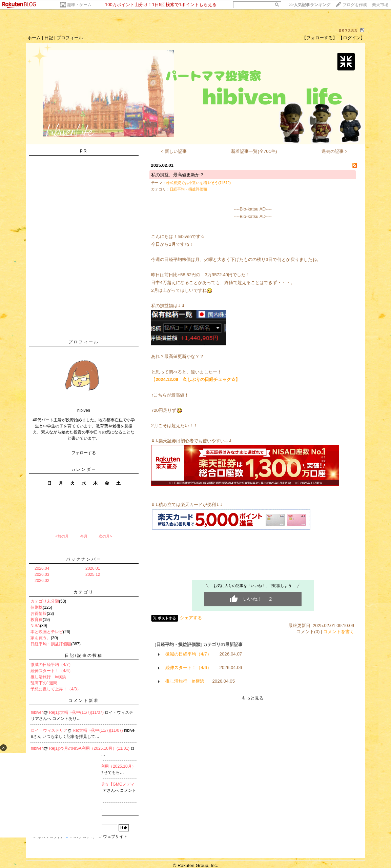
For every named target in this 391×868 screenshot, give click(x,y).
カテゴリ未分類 (45, 601)
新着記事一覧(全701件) (254, 151)
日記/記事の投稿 (84, 655)
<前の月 (62, 536)
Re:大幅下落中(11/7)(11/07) (98, 730)
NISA (35, 626)
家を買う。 (41, 638)
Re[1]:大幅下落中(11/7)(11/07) (77, 712)
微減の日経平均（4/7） (52, 665)
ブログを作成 (355, 5)
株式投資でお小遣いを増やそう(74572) (198, 183)
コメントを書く (339, 632)
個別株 (37, 607)
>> (310, 5)
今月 (84, 536)
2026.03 (42, 574)
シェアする (191, 618)
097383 (348, 31)
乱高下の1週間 (44, 683)
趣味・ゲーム (79, 5)
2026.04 (42, 568)
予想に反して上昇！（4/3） (56, 689)
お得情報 (39, 613)
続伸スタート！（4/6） (52, 671)
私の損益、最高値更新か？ (178, 175)
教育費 (37, 620)
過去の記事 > (335, 151)
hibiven (37, 712)
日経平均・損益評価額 (51, 644)
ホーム (34, 38)
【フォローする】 (320, 38)
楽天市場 (380, 5)
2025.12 (93, 574)
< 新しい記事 (174, 151)
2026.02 (42, 581)
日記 (49, 38)
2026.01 (93, 568)
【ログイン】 (352, 38)
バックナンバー (84, 559)
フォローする (84, 453)
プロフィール (70, 38)
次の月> (105, 536)
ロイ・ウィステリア (49, 730)
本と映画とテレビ (47, 632)
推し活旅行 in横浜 (48, 677)
